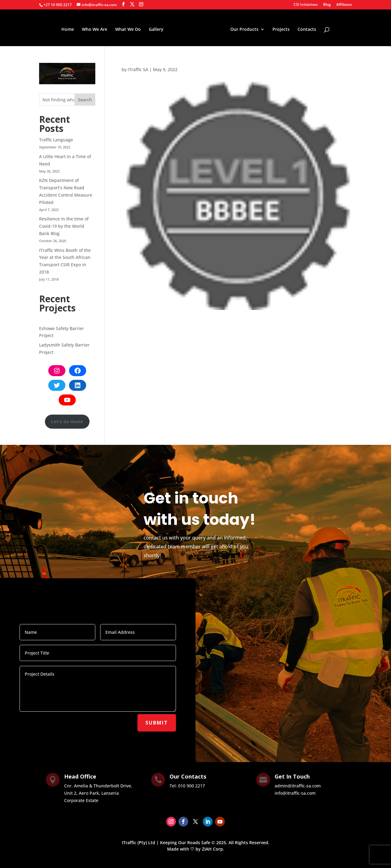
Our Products (243, 29)
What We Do (130, 29)
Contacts (305, 29)
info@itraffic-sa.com (295, 793)
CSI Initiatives (306, 5)
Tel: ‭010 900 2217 (187, 786)
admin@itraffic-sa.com (298, 786)
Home (69, 29)
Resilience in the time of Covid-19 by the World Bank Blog (64, 226)
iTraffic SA (138, 69)
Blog (327, 5)
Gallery (158, 29)
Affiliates (344, 5)
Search (85, 100)
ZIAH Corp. (213, 849)
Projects (280, 29)
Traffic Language (56, 140)
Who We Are (96, 29)
